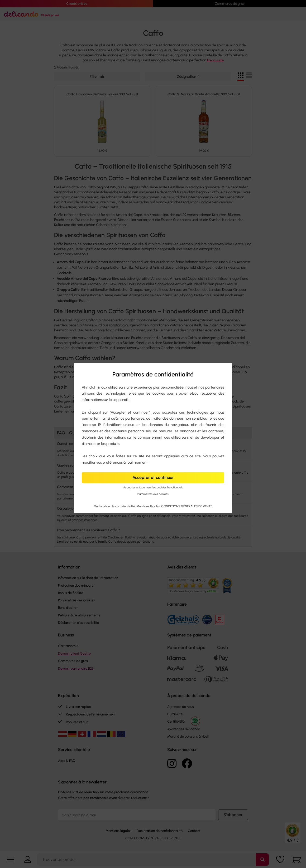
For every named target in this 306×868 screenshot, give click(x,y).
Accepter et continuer (153, 477)
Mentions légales (149, 506)
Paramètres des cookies (153, 494)
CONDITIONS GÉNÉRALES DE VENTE (187, 506)
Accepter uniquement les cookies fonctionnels (153, 488)
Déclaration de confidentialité (115, 506)
